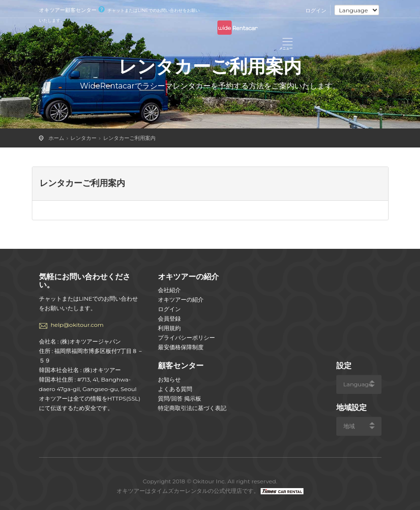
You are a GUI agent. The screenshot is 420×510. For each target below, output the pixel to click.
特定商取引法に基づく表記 (192, 408)
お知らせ (169, 379)
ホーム (56, 138)
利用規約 (169, 328)
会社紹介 (169, 290)
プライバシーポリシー (186, 338)
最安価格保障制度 (181, 347)
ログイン (316, 10)
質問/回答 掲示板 (180, 398)
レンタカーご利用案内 (129, 138)
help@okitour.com (77, 325)
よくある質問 (175, 389)
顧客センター (181, 366)
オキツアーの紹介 (181, 299)
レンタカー (83, 138)
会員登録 (169, 319)
